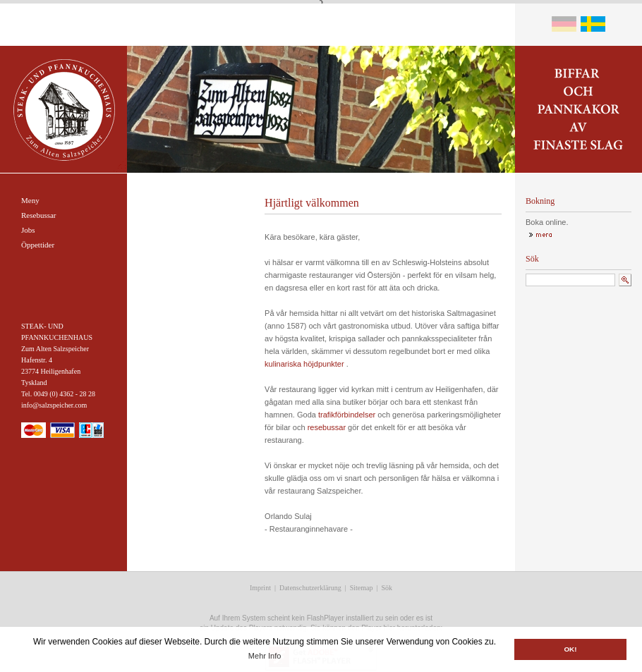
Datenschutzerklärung (310, 588)
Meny (30, 200)
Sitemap (362, 588)
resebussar (327, 427)
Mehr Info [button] (265, 656)
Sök (387, 588)
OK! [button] (570, 649)
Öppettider (38, 245)
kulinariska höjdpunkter (304, 364)
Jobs (28, 230)
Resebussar (39, 215)
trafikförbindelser (347, 415)
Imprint (260, 588)
